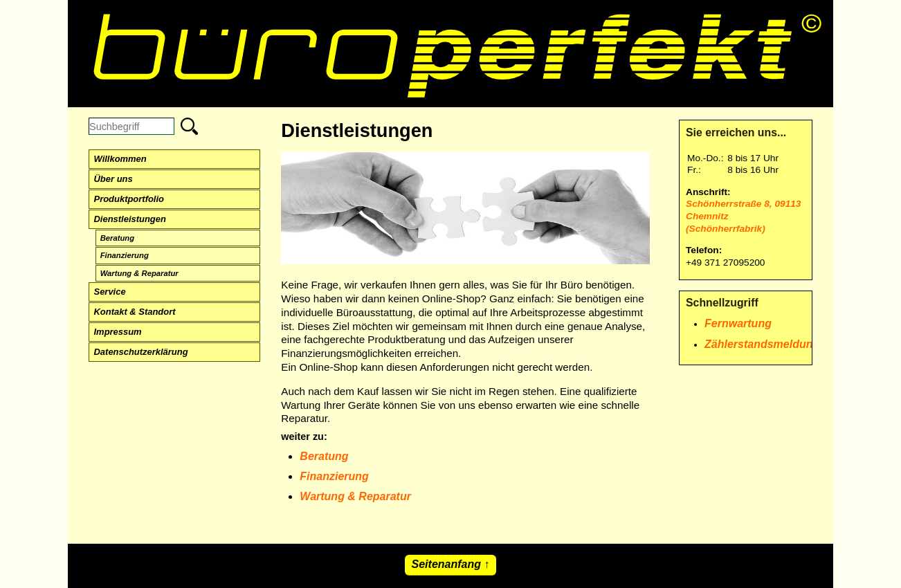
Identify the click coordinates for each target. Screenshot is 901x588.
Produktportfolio (129, 199)
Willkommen (120, 159)
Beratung (117, 238)
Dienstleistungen (130, 219)
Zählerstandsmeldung (762, 344)
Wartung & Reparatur (139, 273)
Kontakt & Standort (135, 312)
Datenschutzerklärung (141, 352)
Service (110, 292)
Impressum (118, 332)
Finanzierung (125, 255)
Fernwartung (738, 323)
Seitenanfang (446, 564)
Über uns (113, 179)
